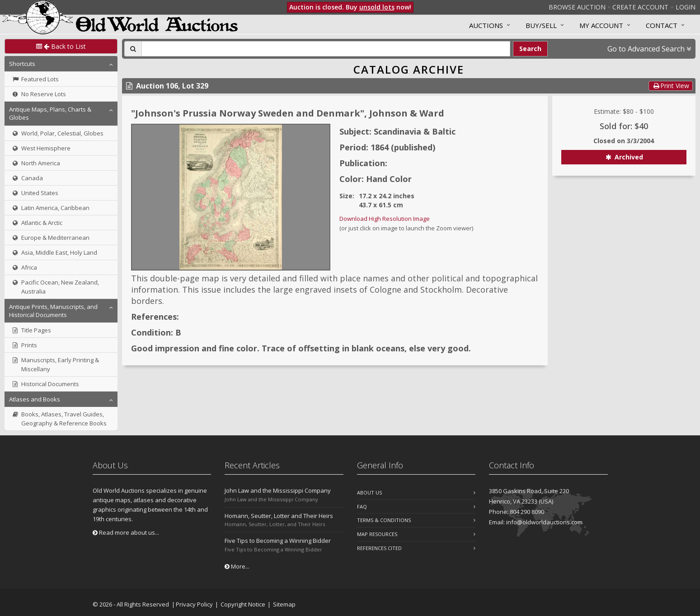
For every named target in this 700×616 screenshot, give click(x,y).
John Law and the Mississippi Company (278, 490)
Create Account (640, 7)
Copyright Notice (243, 604)
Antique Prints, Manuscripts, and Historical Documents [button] (53, 311)
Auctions (486, 25)
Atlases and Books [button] (35, 399)
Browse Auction (577, 7)
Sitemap (284, 604)
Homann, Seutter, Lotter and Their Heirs (279, 516)
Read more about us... (126, 532)
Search (530, 49)
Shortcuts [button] (22, 64)
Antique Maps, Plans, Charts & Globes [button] (50, 113)
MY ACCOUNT (601, 25)
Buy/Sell (541, 25)
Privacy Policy (194, 604)
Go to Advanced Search (649, 49)
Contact (662, 25)
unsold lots (377, 7)
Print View (671, 86)
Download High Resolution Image (385, 219)
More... (237, 566)
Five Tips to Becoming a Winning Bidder (278, 541)
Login (686, 7)
